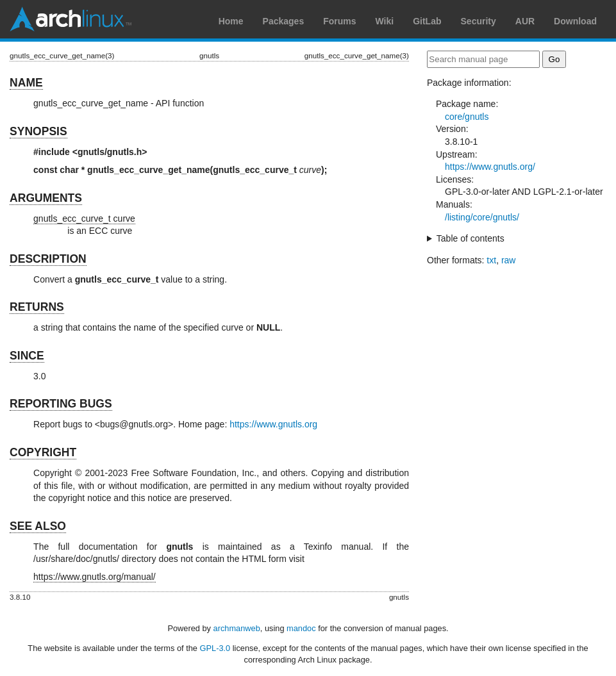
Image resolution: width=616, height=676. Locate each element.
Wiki (385, 21)
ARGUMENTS (46, 198)
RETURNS (37, 307)
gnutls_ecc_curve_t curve (84, 218)
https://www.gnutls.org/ (490, 167)
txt (491, 260)
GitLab (427, 21)
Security (479, 21)
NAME (26, 83)
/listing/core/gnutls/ (482, 217)
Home (231, 21)
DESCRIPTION (48, 259)
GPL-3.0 (215, 648)
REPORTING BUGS (61, 404)
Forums (339, 21)
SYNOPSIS (38, 131)
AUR (525, 21)
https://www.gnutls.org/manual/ (95, 577)
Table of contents (470, 238)
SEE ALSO (38, 526)
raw (509, 260)
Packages (284, 21)
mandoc (301, 628)
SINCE (27, 356)
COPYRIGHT (43, 452)
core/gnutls (467, 117)
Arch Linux (71, 19)
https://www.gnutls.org (273, 424)
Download (575, 21)
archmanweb (237, 628)
